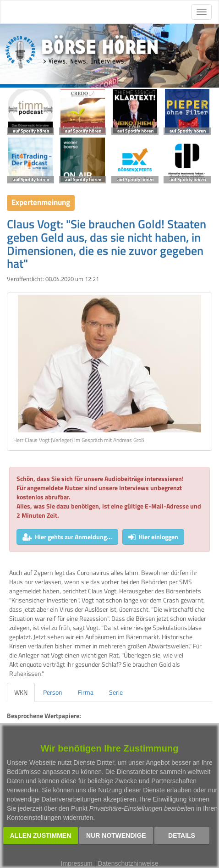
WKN (21, 692)
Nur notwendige (116, 835)
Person (53, 692)
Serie (116, 692)
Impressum (77, 863)
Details (182, 835)
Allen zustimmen (41, 835)
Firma (86, 692)
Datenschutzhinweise (128, 863)
